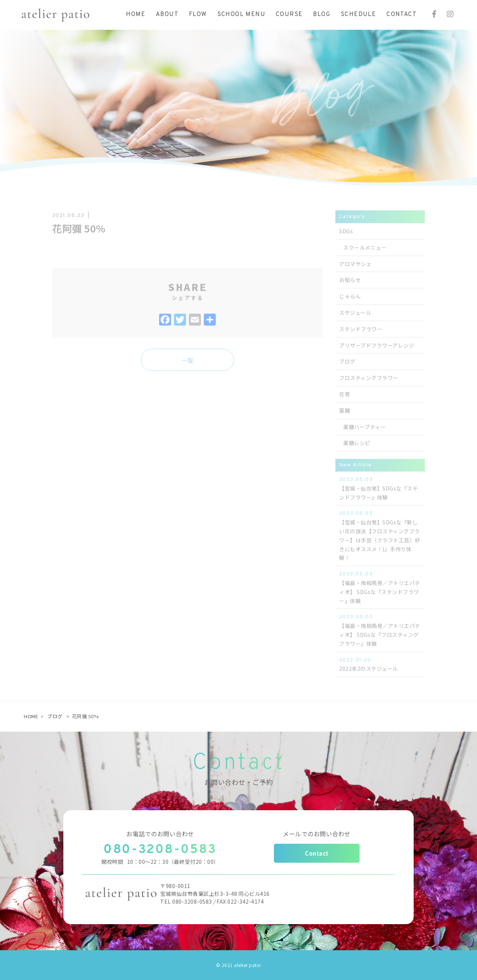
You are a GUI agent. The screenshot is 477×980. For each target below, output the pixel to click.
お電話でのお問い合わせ (160, 834)
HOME (31, 716)
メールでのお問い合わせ (317, 834)
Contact (317, 853)
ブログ (55, 716)
